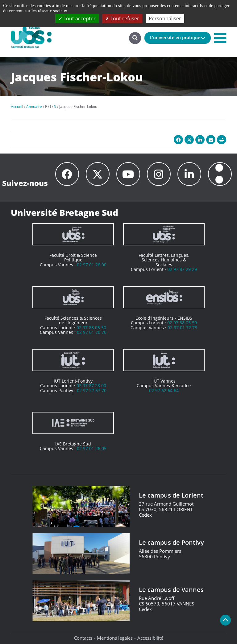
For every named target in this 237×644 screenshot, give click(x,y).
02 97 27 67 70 (92, 390)
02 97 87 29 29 (182, 269)
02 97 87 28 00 (91, 386)
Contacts (83, 638)
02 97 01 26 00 (92, 265)
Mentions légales (115, 638)
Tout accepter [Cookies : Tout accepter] (77, 18)
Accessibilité (150, 638)
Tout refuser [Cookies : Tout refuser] (122, 18)
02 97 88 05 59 (182, 323)
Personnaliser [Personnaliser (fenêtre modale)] (165, 18)
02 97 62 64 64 (164, 390)
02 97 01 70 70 (92, 332)
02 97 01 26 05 (92, 448)
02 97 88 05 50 (91, 328)
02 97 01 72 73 (182, 328)
